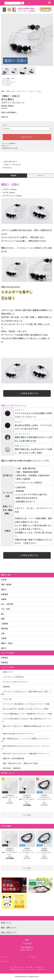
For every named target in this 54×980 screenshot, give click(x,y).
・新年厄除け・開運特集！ (11, 768)
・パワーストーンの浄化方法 (12, 677)
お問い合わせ (5, 961)
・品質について (7, 672)
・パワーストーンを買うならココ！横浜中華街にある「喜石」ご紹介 (26, 693)
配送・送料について (31, 967)
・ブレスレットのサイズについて (14, 682)
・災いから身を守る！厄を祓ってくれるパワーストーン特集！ (26, 709)
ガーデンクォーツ (11, 82)
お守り (9, 80)
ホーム (4, 79)
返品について (6, 146)
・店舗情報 (5, 687)
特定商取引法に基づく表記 (10, 148)
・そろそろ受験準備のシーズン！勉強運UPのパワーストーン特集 (27, 714)
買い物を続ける (6, 168)
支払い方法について (19, 967)
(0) (28, 3)
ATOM (43, 969)
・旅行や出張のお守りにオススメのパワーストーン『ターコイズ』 (25, 747)
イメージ (41, 176)
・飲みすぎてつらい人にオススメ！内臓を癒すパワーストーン (26, 754)
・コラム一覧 (6, 699)
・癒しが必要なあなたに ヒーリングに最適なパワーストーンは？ (25, 740)
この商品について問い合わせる (10, 165)
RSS (39, 969)
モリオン (9, 85)
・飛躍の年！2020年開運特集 (13, 758)
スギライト (10, 83)
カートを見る (32, 957)
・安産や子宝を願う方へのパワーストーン (18, 734)
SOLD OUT (27, 137)
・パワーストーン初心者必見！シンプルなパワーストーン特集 (26, 704)
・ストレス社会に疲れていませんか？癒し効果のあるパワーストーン (26, 720)
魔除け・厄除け (11, 79)
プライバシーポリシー (30, 969)
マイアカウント (5, 957)
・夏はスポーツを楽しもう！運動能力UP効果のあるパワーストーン (27, 727)
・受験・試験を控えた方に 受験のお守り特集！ (20, 763)
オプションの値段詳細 (9, 143)
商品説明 (13, 176)
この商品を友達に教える (8, 162)
